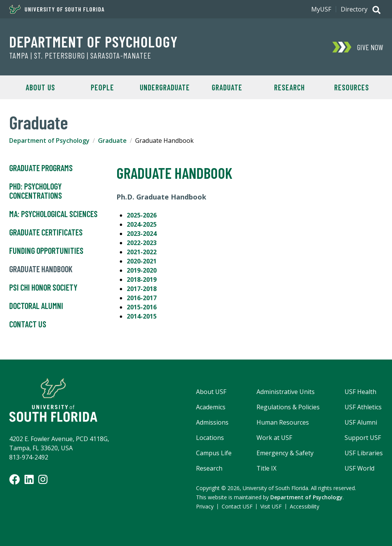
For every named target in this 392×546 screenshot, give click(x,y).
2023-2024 (142, 234)
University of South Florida (57, 9)
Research (289, 87)
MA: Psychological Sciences (53, 214)
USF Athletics (363, 407)
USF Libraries (364, 453)
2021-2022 (142, 252)
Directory (354, 9)
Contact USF (237, 506)
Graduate (227, 87)
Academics (211, 407)
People (102, 87)
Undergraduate (165, 87)
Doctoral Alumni (36, 306)
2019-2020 (142, 270)
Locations (210, 438)
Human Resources (283, 422)
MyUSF (321, 9)
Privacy (205, 506)
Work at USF (274, 438)
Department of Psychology (93, 41)
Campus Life (214, 453)
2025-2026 (142, 215)
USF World (359, 468)
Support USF (363, 438)
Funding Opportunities (46, 251)
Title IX (266, 468)
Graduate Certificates (46, 232)
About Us (40, 87)
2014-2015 (142, 316)
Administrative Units (286, 392)
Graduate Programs (41, 168)
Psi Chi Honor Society (43, 288)
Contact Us (28, 324)
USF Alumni (361, 422)
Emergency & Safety (285, 453)
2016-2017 (142, 298)
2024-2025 (142, 224)
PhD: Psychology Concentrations (36, 191)
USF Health (360, 392)
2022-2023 (142, 243)
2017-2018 (142, 289)
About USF (211, 392)
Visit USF (271, 506)
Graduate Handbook (41, 269)
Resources (352, 87)
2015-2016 (142, 307)
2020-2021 (142, 261)
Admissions (212, 422)
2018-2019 (142, 280)
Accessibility (305, 506)
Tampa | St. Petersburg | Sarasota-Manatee (80, 56)
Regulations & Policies (288, 407)
